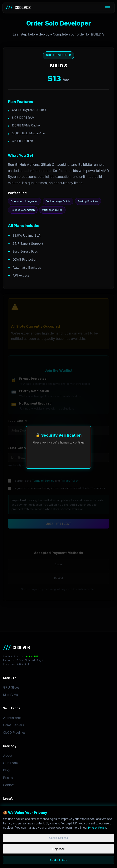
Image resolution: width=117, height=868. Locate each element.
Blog (6, 772)
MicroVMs (10, 696)
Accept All (59, 859)
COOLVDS (19, 8)
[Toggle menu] (107, 8)
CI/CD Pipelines (14, 734)
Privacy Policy (98, 825)
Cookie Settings (58, 836)
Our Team (10, 764)
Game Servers (14, 727)
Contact (9, 786)
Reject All (58, 847)
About (8, 757)
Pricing (8, 779)
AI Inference (12, 719)
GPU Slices (11, 689)
